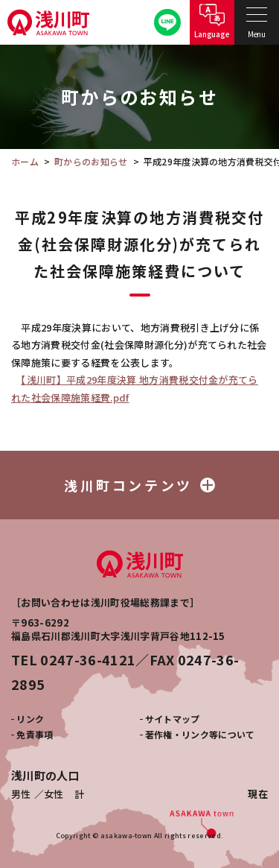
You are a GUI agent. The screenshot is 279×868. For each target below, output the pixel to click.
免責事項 (35, 734)
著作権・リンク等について (200, 734)
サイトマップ (173, 719)
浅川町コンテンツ (139, 485)
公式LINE (167, 23)
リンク (30, 719)
